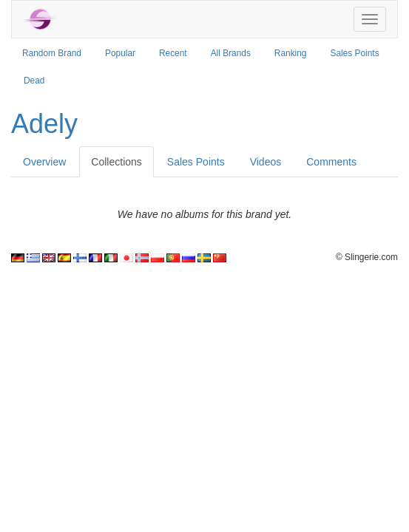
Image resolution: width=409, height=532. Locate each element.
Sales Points (355, 53)
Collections (116, 162)
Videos (266, 162)
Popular (120, 53)
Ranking (291, 53)
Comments (331, 162)
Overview (44, 162)
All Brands (231, 53)
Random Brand (52, 53)
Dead (34, 81)
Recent (173, 53)
